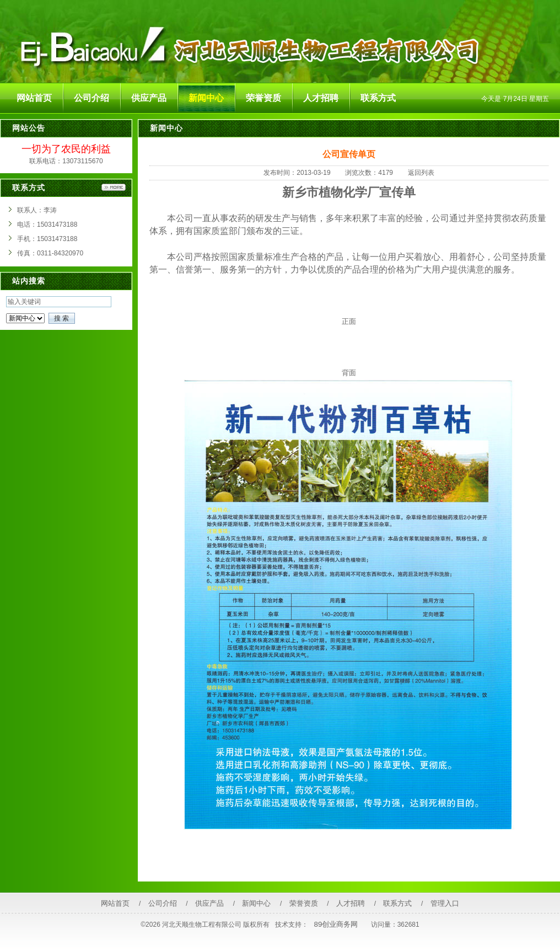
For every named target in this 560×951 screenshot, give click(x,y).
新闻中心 (256, 903)
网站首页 (115, 903)
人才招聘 (351, 903)
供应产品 (209, 903)
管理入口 (445, 903)
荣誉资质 (304, 903)
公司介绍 (163, 903)
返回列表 (421, 173)
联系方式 (397, 903)
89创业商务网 (336, 924)
